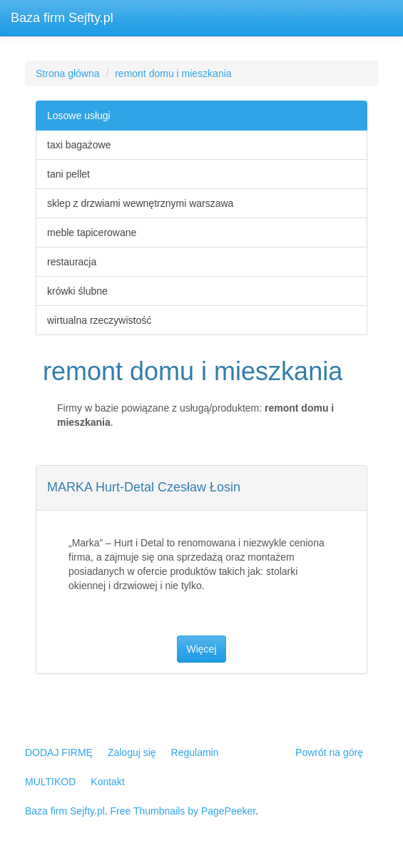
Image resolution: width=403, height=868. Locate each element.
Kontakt (107, 782)
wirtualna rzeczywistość (99, 320)
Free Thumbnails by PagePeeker (183, 811)
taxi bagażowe (79, 145)
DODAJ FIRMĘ (59, 752)
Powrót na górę (329, 752)
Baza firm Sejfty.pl (62, 18)
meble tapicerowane (92, 233)
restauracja (72, 262)
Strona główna (68, 73)
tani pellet (68, 174)
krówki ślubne (77, 291)
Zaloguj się (132, 752)
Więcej (201, 649)
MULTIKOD (50, 782)
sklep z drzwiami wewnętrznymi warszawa (140, 203)
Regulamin (195, 752)
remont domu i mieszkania (173, 73)
